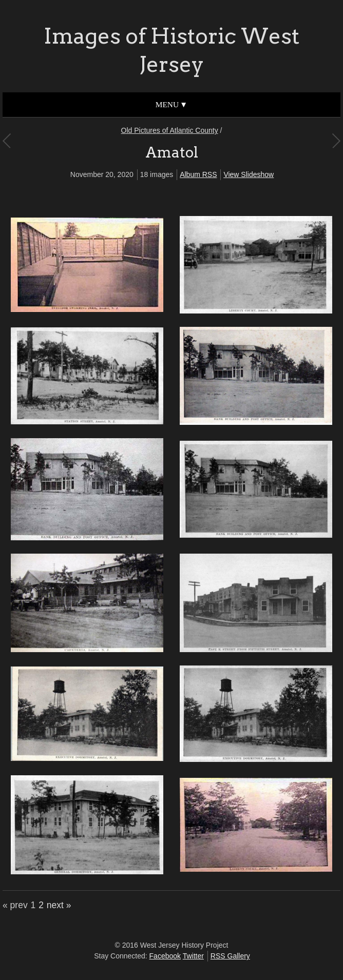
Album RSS (198, 174)
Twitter (193, 956)
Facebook (165, 956)
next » (59, 905)
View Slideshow (249, 174)
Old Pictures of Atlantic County (170, 130)
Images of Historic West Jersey (171, 50)
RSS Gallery (230, 956)
